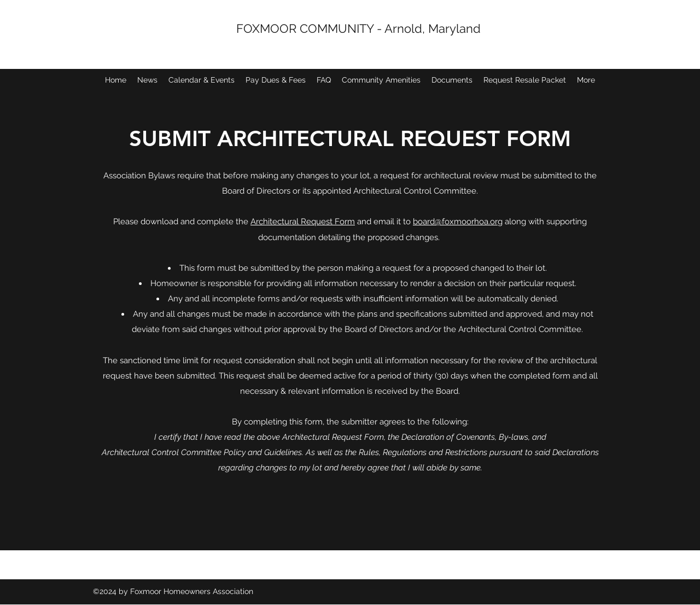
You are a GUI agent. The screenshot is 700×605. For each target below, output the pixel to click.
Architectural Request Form (303, 222)
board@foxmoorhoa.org (458, 222)
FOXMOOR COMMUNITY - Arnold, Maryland (358, 28)
